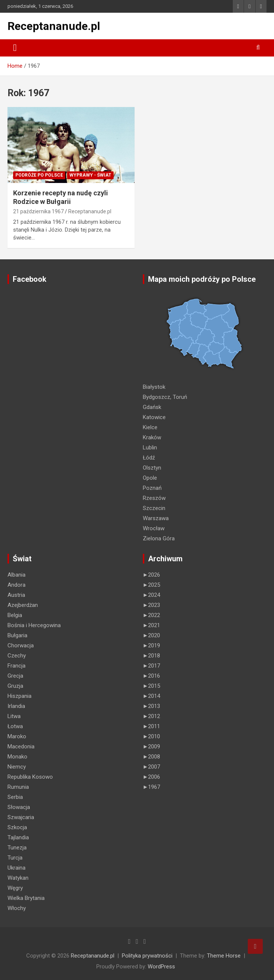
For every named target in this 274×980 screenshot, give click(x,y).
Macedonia (21, 747)
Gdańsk (152, 407)
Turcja (15, 858)
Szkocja (17, 827)
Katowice (154, 417)
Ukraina (16, 868)
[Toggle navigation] (15, 48)
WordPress (161, 967)
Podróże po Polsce (39, 175)
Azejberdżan (23, 605)
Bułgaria (17, 635)
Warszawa (156, 518)
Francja (16, 666)
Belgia (15, 615)
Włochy (17, 908)
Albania (16, 575)
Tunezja (17, 848)
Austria (16, 595)
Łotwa (15, 726)
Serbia (15, 797)
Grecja (15, 676)
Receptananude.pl (54, 26)
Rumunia (18, 787)
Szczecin (154, 508)
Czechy (17, 656)
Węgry (15, 888)
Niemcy (17, 767)
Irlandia (16, 706)
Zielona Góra (159, 538)
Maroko (17, 736)
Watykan (18, 878)
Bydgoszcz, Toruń (165, 397)
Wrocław (154, 528)
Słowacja (19, 807)
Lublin (150, 448)
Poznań (152, 488)
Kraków (152, 437)
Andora (16, 585)
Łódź (149, 458)
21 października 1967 (38, 211)
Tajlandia (18, 837)
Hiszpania (19, 696)
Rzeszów (154, 498)
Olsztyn (152, 468)
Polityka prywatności (147, 956)
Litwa (14, 716)
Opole (150, 478)
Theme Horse (224, 956)
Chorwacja (21, 645)
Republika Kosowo (30, 777)
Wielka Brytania (26, 898)
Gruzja (15, 686)
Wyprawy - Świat (90, 175)
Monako (17, 757)
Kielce (150, 427)
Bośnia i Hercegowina (34, 625)
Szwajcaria (21, 817)
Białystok (154, 387)
